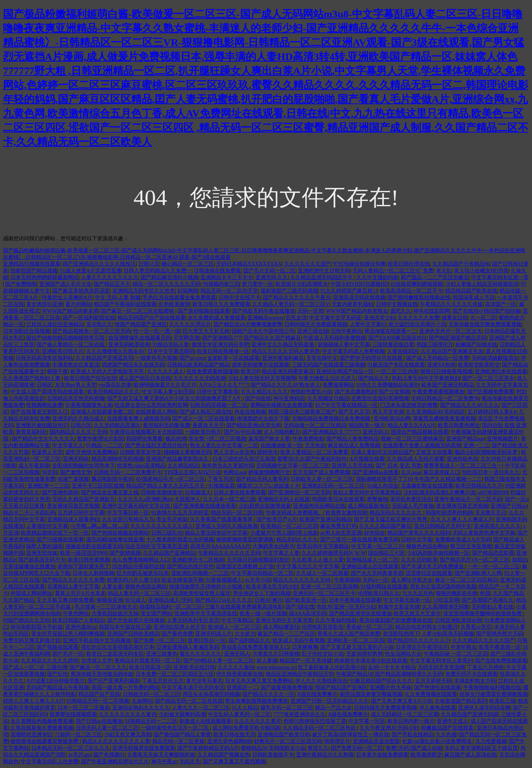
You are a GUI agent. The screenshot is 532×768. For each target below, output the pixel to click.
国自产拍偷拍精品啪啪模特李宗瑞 (66, 338)
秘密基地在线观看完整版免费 (45, 741)
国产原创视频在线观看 (204, 311)
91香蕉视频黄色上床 (89, 405)
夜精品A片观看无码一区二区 (148, 661)
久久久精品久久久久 (264, 392)
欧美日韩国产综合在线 (90, 378)
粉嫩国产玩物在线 (476, 345)
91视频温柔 (221, 486)
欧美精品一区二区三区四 (289, 526)
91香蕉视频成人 (224, 580)
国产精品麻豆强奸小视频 (169, 277)
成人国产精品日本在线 (145, 378)
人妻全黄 (112, 587)
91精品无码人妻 (171, 345)
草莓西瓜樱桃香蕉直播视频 (444, 419)
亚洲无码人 (376, 432)
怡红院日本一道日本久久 (491, 472)
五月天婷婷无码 (433, 681)
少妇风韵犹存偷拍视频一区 (438, 553)
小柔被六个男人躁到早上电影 (284, 533)
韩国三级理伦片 (435, 345)
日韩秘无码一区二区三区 (152, 694)
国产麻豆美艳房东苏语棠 (81, 291)
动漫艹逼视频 (73, 479)
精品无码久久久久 (297, 540)
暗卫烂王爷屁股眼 (471, 546)
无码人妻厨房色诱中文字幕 (484, 533)
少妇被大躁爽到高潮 (182, 714)
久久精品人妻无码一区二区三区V (291, 304)
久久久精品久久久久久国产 (483, 640)
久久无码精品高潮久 (117, 425)
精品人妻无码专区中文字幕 (216, 533)
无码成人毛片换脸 (413, 506)
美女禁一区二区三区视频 (217, 439)
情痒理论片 (337, 741)
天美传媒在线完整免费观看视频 (485, 324)
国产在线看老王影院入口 (39, 412)
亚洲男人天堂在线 (352, 466)
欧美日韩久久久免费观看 (221, 304)
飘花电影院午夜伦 (112, 479)
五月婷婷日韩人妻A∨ (492, 412)
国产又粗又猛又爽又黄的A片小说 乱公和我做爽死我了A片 (175, 398)
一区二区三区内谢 (397, 371)
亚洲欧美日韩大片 (63, 351)
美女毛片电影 (172, 519)
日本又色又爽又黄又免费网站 (259, 681)
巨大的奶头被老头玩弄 (143, 573)
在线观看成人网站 (156, 412)
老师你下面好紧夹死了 (84, 566)
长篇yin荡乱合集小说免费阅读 (437, 741)
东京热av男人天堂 (76, 385)
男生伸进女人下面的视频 (262, 593)
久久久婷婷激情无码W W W (334, 553)
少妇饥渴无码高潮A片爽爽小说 (439, 493)
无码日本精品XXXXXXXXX (249, 264)
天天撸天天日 (491, 513)
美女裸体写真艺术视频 (73, 506)
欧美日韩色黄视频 (89, 560)
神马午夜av (164, 761)
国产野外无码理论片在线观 (372, 358)
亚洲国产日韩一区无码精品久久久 (330, 701)
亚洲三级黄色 (162, 654)
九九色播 (446, 735)
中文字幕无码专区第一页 (500, 277)
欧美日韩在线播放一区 (223, 351)
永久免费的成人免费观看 (217, 318)
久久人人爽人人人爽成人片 (462, 519)
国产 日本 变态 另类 (399, 466)
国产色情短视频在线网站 (120, 533)
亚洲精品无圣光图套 (376, 741)
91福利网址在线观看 (384, 587)
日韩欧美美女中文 (141, 452)
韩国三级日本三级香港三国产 (302, 412)
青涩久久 (318, 748)
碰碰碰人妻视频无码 (187, 452)
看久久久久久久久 (200, 654)
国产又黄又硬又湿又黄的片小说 (357, 647)
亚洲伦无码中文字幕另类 (284, 620)
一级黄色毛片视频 (156, 358)
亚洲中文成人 (452, 721)
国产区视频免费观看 (491, 392)
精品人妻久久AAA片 (411, 425)
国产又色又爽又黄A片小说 (402, 701)
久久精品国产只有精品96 (461, 264)
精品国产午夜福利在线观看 (125, 304)
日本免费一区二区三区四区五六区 (175, 674)
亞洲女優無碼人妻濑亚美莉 (188, 647)
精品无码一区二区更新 (178, 741)
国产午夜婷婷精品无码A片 (208, 748)
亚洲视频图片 (503, 439)
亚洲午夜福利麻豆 (283, 358)
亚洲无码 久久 (272, 277)
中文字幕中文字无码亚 (335, 318)
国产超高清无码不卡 (42, 560)
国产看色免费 (177, 634)
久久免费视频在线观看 (431, 694)
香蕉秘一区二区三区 (370, 627)
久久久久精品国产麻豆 (385, 526)
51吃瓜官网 (446, 600)
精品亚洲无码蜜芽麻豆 (288, 371)
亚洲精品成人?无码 (170, 600)
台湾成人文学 (97, 661)
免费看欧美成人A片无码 (463, 540)
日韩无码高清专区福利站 (44, 358)
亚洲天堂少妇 (380, 318)
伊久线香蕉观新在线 (240, 674)
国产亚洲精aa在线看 (376, 472)
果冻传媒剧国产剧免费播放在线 (396, 620)
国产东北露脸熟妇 (355, 392)
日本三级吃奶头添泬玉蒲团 (244, 459)
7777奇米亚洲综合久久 (299, 714)
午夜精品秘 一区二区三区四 (456, 654)
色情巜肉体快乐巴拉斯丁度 (315, 721)
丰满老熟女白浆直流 (76, 365)
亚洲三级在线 (313, 331)
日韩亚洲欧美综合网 (458, 620)
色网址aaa (235, 472)
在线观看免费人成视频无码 (139, 419)
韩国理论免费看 (144, 439)
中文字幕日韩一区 (128, 513)
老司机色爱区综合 (411, 499)
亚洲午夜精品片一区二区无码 (468, 499)
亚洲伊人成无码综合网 (484, 708)
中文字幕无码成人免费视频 (353, 351)
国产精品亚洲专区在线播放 (360, 614)
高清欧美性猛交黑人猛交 (202, 593)
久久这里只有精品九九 (128, 519)
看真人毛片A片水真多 (80, 593)
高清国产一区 (501, 304)
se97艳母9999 (493, 493)
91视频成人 (198, 493)
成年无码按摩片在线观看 (261, 365)
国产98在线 (258, 398)
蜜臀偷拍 (377, 499)
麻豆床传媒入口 (442, 472)
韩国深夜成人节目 (474, 298)
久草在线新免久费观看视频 (42, 728)
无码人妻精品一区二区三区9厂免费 (393, 271)
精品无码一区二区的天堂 (229, 291)
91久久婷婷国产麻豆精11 (349, 291)
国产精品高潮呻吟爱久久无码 (409, 674)
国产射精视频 (125, 553)
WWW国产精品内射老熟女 (357, 311)
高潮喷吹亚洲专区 (31, 735)
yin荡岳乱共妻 (115, 385)
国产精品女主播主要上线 (110, 493)
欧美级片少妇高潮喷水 (302, 284)
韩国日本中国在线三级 (125, 627)
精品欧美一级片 (367, 425)
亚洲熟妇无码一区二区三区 (333, 486)
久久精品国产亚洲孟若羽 (105, 358)
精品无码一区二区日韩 (237, 513)
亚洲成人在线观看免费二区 (102, 412)
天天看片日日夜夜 (24, 506)
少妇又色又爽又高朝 (128, 735)
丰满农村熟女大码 (475, 681)
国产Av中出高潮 (243, 432)
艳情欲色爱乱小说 (311, 392)
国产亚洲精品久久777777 (331, 432)
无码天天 (190, 761)
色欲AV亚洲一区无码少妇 (346, 607)
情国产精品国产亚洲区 (141, 324)
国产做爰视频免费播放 (287, 688)
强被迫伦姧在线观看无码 (94, 546)
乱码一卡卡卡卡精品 (392, 667)
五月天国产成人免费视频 (321, 472)
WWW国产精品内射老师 (70, 311)
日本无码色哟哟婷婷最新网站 (44, 277)
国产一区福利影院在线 (89, 318)
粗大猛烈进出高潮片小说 (417, 324)
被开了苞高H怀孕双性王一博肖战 (351, 735)
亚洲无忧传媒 (42, 553)
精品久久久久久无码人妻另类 (286, 351)
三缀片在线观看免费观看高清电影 (244, 607)
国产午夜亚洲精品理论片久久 (115, 761)
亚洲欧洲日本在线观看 (501, 371)
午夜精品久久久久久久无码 (229, 553)
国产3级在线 (300, 607)
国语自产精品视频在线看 (420, 432)
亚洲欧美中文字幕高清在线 (206, 614)
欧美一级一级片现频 (263, 614)
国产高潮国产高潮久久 (488, 600)
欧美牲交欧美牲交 (479, 365)
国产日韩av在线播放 (99, 721)
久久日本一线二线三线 (229, 499)
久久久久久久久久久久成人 (162, 526)
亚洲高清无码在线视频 (359, 298)
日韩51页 (149, 264)
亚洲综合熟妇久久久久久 (141, 708)
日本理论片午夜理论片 (422, 647)
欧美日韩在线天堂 (234, 735)
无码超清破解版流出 (495, 358)
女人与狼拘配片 (282, 432)
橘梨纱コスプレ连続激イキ (268, 486)
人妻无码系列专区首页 (193, 620)
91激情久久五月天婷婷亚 (180, 513)
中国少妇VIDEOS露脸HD (360, 284)
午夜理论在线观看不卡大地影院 (146, 432)
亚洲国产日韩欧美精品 (133, 634)
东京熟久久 (99, 324)
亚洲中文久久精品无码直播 (283, 345)
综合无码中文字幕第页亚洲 (156, 546)
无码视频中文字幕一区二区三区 (293, 466)
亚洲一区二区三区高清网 (329, 587)
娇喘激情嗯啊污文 (269, 472)
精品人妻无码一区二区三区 (139, 593)
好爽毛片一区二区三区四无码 (288, 741)
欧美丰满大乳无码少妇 (272, 587)
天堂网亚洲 (186, 338)
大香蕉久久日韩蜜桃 (276, 654)
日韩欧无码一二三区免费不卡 (128, 472)
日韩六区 (81, 425)
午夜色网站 (76, 614)
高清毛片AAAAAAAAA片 (220, 546)
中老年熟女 (464, 647)
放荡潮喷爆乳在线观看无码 (140, 338)
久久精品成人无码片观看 (416, 459)
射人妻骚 (267, 661)
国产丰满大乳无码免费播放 (433, 566)
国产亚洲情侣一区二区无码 (299, 493)
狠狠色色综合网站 (427, 546)
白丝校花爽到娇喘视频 (417, 284)
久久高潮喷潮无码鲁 (446, 607)
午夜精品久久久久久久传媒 (451, 304)
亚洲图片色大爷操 (391, 688)
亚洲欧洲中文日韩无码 (324, 271)
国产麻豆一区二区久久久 (98, 667)
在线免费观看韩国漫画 (212, 371)
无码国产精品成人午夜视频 (57, 688)
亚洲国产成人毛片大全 (65, 284)
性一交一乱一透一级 (157, 331)
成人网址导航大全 (412, 580)
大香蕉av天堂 (476, 627)
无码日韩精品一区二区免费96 (445, 398)
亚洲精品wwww (265, 318)
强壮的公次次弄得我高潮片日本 (118, 647)
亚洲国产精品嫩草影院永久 (178, 459)
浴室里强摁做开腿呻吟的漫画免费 (483, 614)
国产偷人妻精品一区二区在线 (71, 345)
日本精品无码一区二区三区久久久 (71, 748)
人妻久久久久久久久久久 (110, 277)
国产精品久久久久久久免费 (73, 580)
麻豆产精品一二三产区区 (286, 634)
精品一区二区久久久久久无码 (167, 284)
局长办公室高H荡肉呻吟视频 (443, 587)
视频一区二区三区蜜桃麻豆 (412, 439)
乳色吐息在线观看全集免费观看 (180, 298)
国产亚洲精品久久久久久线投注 (99, 264)
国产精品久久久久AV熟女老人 (285, 385)
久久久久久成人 (165, 371)
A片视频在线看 (367, 459)
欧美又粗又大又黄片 (417, 614)
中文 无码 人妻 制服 (118, 298)
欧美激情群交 (426, 755)
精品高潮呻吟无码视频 (118, 459)
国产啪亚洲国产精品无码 (458, 338)
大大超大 (245, 634)
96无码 (50, 472)
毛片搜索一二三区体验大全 (106, 607)
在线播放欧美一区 (281, 445)
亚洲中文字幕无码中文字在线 (137, 506)
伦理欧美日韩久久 (379, 593)
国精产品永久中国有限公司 (263, 331)
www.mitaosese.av (276, 667)
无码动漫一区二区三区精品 (315, 425)
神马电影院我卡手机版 (37, 627)
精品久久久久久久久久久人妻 (116, 741)
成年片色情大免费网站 (91, 452)
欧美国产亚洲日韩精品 (448, 385)
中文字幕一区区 (367, 721)
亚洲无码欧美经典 (129, 345)
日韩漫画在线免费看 (217, 271)
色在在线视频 (250, 412)
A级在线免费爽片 (317, 694)
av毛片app (79, 755)
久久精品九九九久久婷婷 (50, 661)
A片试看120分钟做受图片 (55, 681)
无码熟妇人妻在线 (492, 607)
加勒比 (520, 560)
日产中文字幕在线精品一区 (346, 405)
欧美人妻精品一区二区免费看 (314, 452)
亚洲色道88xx (81, 627)
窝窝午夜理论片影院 (100, 439)
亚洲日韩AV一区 (207, 640)
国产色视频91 (109, 755)
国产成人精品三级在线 (206, 412)
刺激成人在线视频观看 (205, 721)
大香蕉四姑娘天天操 (115, 614)
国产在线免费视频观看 (501, 661)
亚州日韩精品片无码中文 (443, 526)
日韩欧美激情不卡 (273, 755)
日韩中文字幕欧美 (218, 392)
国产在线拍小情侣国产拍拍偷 (486, 311)
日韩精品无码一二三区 (151, 721)
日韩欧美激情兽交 (162, 493)
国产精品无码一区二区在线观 (189, 701)
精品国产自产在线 (99, 694)
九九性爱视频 (491, 741)
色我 (485, 593)
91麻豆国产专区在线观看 (396, 365)
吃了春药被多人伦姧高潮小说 (332, 667)
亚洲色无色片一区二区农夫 (451, 331)
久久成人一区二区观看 (322, 573)
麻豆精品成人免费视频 (354, 445)
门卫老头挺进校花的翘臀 (409, 405)
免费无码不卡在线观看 (472, 674)
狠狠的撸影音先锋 (457, 593)
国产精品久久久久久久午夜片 (297, 298)
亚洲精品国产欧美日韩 (284, 735)
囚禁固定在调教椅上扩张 (245, 566)
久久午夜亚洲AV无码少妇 (389, 728)
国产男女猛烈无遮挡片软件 (156, 445)
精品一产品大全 (333, 708)
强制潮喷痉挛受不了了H (384, 479)
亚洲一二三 (476, 445)
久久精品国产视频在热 (224, 755)
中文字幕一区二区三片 (377, 546)
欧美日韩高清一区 (150, 667)
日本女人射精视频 (93, 573)
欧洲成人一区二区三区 (234, 627)
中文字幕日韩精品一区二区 (262, 573)
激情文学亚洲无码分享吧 (220, 345)
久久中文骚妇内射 (377, 277)
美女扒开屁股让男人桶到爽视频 (68, 634)
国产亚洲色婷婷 (60, 493)
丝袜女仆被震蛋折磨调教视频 (494, 694)
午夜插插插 (347, 580)
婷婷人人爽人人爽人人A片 (34, 701)
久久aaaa (411, 472)
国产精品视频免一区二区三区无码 (91, 331)
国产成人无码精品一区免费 (438, 358)
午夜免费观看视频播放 (438, 392)
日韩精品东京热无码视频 (76, 398)
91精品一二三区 (105, 445)
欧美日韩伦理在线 (409, 264)
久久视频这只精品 (328, 398)
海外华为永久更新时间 (228, 466)
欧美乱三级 (503, 701)
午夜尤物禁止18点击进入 (327, 378)
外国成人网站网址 (31, 593)
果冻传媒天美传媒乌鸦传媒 (102, 674)
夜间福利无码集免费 (167, 425)
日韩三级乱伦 (167, 533)
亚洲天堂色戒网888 (229, 741)
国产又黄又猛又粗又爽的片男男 (391, 519)
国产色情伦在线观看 (438, 688)
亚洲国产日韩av (509, 506)
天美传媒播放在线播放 (29, 566)
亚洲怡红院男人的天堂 (180, 627)
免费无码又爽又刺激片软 (32, 640)
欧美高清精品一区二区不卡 (411, 291)
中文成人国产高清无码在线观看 (48, 392)
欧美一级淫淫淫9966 (84, 553)
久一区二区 (483, 318)
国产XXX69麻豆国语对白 (398, 338)
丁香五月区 (221, 479)
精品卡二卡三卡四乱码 (29, 513)
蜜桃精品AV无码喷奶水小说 (273, 748)
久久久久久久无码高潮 (199, 378)
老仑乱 (444, 271)
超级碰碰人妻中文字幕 (344, 345)
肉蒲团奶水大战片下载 (263, 419)
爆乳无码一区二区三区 (287, 708)
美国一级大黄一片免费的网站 (125, 688)
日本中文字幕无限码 (171, 351)
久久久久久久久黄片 (258, 721)
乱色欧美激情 (174, 304)
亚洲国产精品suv (465, 439)
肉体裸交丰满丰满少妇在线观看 (371, 661)
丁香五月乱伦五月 (163, 681)
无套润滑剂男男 (364, 654)
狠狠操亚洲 (110, 600)
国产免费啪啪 (21, 284)
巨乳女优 (296, 318)
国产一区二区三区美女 (488, 378)
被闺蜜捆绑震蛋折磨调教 (245, 540)
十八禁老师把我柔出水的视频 (180, 540)
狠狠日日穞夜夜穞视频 (447, 371)
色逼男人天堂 (47, 452)
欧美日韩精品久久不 (479, 486)
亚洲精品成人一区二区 (372, 560)
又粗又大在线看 (434, 452)
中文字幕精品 (237, 620)
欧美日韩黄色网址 (459, 425)
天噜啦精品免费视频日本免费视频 (332, 419)
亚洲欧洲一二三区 (49, 486)
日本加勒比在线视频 (27, 331)
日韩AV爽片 (268, 600)
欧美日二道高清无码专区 (115, 654)
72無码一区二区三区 (78, 735)
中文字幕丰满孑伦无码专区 (193, 688)
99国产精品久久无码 (27, 620)
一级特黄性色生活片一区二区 (175, 728)
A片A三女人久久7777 (224, 385)
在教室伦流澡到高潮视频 (380, 398)
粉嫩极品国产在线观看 (448, 728)
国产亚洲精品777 (222, 338)
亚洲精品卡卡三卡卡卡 (227, 277)
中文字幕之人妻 (281, 553)
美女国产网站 (156, 614)
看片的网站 (78, 304)
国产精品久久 (374, 378)
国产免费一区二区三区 (159, 640)
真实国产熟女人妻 (269, 439)
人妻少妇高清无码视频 (448, 634)
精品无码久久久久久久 (396, 513)
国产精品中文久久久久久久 (43, 439)
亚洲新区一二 (242, 688)
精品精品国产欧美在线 (471, 291)
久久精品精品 (183, 466)
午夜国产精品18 (354, 674)
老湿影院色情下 (401, 634)
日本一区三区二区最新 (84, 708)
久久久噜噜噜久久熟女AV (116, 351)
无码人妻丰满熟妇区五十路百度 (481, 748)
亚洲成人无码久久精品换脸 (227, 526)
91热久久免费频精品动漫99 (388, 385)
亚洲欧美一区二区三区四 (356, 640)
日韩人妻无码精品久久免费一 (158, 271)
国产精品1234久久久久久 (224, 600)
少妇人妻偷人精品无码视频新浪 (482, 284)
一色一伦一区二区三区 (494, 566)
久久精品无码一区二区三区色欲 (320, 728)
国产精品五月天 (112, 284)
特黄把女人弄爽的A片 (67, 298)
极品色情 (176, 439)
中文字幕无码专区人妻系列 (441, 661)
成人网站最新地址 (368, 506)
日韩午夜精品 (346, 331)
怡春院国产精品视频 (34, 271)
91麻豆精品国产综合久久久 (381, 681)
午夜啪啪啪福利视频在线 (492, 688)
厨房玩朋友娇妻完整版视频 (371, 694)
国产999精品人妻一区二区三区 (219, 661)
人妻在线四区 (403, 351)
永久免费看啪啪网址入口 (141, 560)
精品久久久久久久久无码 (302, 580)
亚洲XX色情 (441, 365)
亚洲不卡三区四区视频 (98, 486)
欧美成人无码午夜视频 (299, 640)
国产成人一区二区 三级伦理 (35, 667)
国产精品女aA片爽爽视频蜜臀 (248, 324)
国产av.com (192, 358)
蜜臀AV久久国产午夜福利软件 (312, 459)
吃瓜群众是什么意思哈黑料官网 (151, 405)
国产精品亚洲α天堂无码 (254, 425)
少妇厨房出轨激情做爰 (265, 506)
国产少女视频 (394, 392)
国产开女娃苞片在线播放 (136, 620)
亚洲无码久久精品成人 (78, 419)
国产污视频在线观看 (60, 540)
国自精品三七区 (386, 553)
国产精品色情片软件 (190, 566)
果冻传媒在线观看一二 (391, 331)
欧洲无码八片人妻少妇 (133, 580)
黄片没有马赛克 (204, 681)
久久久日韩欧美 (419, 560)
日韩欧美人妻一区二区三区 (322, 479)
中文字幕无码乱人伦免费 (50, 761)
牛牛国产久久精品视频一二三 (448, 479)
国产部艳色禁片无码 (500, 634)
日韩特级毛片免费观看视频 (316, 324)
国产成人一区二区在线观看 (203, 419)
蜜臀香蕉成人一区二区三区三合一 (463, 466)
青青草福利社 (31, 432)
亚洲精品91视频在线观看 (32, 264)
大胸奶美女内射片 (274, 546)
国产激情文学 (76, 472)
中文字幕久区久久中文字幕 (308, 566)
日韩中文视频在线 (397, 304)
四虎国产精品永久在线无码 (133, 365)
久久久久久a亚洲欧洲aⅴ (145, 499)
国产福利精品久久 (249, 640)
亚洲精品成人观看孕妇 (73, 519)
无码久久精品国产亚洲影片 (84, 499)
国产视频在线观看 (57, 647)
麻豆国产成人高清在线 (470, 755)
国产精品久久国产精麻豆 (272, 338)
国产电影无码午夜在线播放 (264, 311)
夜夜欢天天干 (208, 425)
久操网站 (142, 701)
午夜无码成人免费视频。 (295, 513)
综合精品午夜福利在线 (139, 566)
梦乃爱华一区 (258, 284)
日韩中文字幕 (417, 540)
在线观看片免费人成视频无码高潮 (422, 445)
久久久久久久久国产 (308, 264)
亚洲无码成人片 (214, 634)
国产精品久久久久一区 (268, 694)
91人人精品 (245, 708)
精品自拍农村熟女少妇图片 (427, 627)
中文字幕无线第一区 (407, 600)
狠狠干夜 (57, 371)
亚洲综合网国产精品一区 (345, 371)
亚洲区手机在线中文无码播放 (97, 640)
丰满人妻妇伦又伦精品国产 (382, 452)
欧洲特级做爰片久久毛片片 (165, 385)
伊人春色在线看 (438, 708)
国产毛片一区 (68, 654)
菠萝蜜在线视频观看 (73, 714)
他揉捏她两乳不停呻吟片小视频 (206, 587)
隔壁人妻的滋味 (44, 546)
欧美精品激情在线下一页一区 (55, 533)
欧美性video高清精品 (141, 466)
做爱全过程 (455, 318)
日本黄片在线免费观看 (382, 755)
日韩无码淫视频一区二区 (219, 405)
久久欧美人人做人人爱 (318, 560)
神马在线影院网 (432, 311)
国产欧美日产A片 (277, 519)
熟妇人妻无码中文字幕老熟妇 (426, 378)
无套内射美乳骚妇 (352, 304)
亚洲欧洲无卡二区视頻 (198, 560)
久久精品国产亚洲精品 (169, 553)
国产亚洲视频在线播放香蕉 (205, 506)
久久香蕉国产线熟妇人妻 (32, 378)
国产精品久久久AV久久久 (470, 405)
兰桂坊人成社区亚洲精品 (55, 324)
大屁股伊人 (187, 499)
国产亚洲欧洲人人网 (478, 573)
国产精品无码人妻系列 (262, 479)
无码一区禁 (311, 311)
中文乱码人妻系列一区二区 (239, 714)
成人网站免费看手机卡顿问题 (246, 728)
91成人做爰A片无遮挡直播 (91, 271)
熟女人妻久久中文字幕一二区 (224, 445)
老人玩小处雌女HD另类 (481, 271)
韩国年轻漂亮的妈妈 (449, 513)
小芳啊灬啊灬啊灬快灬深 (99, 526)
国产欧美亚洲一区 (306, 600)
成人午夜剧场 (34, 466)
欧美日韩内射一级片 (411, 721)
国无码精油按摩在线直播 (115, 540)
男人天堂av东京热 (234, 452)
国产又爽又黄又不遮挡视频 (234, 761)
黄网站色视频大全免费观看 (281, 405)
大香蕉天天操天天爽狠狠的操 (161, 755)
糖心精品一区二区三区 (188, 264)
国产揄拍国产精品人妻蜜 (182, 735)
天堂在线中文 (322, 358)
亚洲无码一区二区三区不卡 (324, 593)
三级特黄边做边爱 (393, 345)
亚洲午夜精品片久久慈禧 (325, 755)
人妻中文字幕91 (368, 324)
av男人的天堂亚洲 (341, 533)
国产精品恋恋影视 (493, 553)
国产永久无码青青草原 (377, 573)
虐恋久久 (401, 311)
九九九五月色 (418, 593)
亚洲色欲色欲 (463, 459)
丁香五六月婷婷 (485, 667)
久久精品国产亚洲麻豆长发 (452, 351)
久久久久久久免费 (419, 318)
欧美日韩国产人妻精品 (78, 620)
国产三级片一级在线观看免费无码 (360, 540)
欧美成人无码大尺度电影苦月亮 (108, 371)
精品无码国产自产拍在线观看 (152, 318)
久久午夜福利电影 (336, 620)
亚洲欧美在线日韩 (194, 667)
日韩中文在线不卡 (240, 298)
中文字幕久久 (68, 445)
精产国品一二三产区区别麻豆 (435, 277)
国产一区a (516, 499)
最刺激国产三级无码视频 (289, 291)
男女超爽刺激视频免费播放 (256, 701)
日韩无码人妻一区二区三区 (107, 728)
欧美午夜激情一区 (500, 647)
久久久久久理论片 (190, 324)
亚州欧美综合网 (392, 419)
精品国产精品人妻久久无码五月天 (166, 486)
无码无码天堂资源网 (441, 667)
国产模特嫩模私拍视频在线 (419, 298)
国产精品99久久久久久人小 (419, 640)
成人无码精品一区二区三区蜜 (405, 714)
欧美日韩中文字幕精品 (323, 546)
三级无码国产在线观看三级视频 (329, 365)
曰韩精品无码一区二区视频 (98, 701)
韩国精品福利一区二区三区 (171, 607)
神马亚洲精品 (289, 398)
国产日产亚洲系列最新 (113, 681)
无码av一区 (375, 580)
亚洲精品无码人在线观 (284, 499)
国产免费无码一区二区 (357, 748)
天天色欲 (315, 445)
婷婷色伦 (268, 452)
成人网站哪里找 (281, 627)
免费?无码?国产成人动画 (414, 748)
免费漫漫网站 (338, 385)
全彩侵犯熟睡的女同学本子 (84, 466)
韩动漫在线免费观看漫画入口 (255, 647)
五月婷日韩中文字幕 (81, 513)
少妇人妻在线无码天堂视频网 (262, 378)
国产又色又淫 (354, 412)
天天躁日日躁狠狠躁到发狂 (258, 560)
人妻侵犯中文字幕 (47, 526)
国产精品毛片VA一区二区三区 (475, 560)
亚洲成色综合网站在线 (319, 506)
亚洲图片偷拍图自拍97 (42, 425)
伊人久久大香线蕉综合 (321, 681)
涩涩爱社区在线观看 (429, 573)
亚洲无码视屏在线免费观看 (144, 748)
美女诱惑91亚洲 (44, 304)
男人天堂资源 (388, 412)
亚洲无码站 (76, 459)
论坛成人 (136, 600)
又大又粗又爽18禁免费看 (65, 600)
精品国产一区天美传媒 (306, 661)
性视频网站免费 (44, 405)
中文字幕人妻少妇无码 (168, 392)
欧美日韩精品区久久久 (113, 392)
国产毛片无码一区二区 (270, 271)
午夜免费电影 (308, 439)
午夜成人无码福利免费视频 (335, 338)
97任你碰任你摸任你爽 (360, 264)
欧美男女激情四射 (346, 513)
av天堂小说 (258, 580)
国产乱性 (57, 674)
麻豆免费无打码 (339, 526)
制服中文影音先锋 (399, 607)
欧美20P (250, 371)
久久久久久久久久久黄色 (128, 714)
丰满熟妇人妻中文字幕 (73, 587)
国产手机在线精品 (413, 735)
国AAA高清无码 (308, 614)
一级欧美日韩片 (203, 432)
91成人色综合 (383, 486)
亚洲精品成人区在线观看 (370, 566)
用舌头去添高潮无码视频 (211, 694)
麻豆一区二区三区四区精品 (466, 580)
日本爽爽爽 (305, 647)
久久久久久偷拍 (236, 667)
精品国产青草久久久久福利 (419, 533)
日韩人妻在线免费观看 (240, 493)
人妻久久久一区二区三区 (201, 708)
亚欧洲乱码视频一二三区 (200, 573)
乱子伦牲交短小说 (323, 654)
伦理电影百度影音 (323, 627)
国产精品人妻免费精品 (352, 439)
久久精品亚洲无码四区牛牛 (322, 277)
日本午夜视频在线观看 (355, 600)
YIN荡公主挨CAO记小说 (192, 472)
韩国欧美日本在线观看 (338, 499)
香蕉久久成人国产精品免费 (349, 634)
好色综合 (374, 533)
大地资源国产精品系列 (461, 701)
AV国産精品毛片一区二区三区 (170, 479)
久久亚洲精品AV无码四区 (435, 412)
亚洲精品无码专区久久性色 (144, 291)
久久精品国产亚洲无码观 (470, 714)
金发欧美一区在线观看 (233, 358)
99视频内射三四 (221, 284)
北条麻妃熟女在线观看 (427, 486)
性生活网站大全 (403, 654)
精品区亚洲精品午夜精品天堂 (300, 674)
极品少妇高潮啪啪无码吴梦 (487, 452)
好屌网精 (188, 291)
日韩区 (44, 385)
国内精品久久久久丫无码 (78, 432)
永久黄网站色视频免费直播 (42, 721)
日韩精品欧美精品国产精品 (198, 365)
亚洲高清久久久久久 (497, 526)
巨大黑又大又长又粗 (206, 331)
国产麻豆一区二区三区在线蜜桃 (138, 311)
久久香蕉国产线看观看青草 (222, 519)
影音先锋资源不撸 (183, 580)
